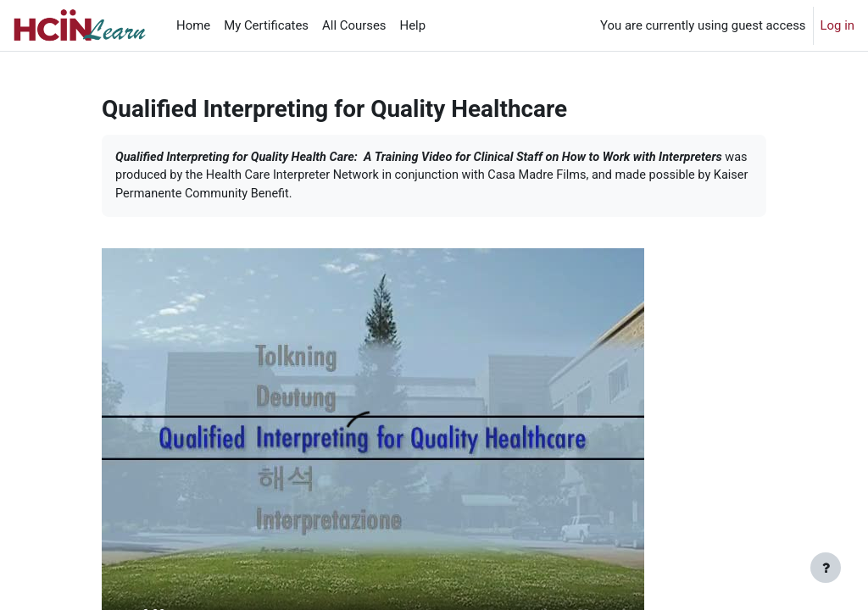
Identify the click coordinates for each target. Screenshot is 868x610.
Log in (837, 25)
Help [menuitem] (413, 25)
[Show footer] (826, 568)
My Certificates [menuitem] (266, 25)
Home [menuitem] (193, 25)
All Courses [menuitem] (354, 25)
